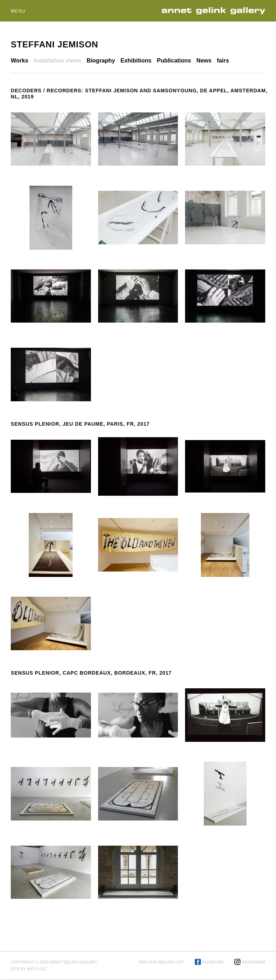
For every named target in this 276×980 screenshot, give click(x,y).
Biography (101, 61)
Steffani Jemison (55, 44)
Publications (174, 61)
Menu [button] (18, 11)
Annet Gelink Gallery (216, 11)
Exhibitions (136, 61)
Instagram (254, 962)
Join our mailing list (161, 962)
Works (20, 61)
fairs (223, 61)
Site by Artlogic (29, 969)
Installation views (57, 61)
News (204, 61)
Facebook (213, 962)
